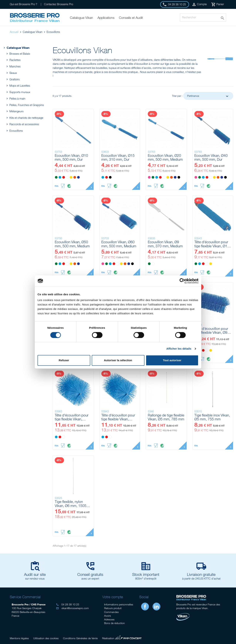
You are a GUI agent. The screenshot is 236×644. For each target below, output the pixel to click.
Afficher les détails (179, 349)
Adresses (109, 619)
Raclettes (15, 60)
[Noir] (110, 177)
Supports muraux (20, 92)
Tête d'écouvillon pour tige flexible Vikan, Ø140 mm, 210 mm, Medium (72, 417)
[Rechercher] (203, 17)
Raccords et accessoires (24, 124)
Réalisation (122, 638)
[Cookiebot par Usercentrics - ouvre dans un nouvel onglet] (182, 281)
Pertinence (208, 96)
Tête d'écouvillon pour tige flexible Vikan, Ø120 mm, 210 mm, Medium (118, 417)
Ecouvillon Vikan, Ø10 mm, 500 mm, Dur (71, 157)
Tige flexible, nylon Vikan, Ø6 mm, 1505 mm (71, 504)
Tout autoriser (172, 360)
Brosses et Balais (20, 54)
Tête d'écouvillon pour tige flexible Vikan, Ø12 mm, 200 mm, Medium (212, 244)
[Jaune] (71, 177)
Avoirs (108, 616)
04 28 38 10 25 (68, 604)
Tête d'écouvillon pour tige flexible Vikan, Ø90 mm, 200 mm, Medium (212, 330)
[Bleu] (60, 177)
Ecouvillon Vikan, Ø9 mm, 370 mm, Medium (165, 244)
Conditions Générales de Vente (80, 638)
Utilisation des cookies (46, 638)
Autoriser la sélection (118, 360)
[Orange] (75, 177)
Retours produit (113, 608)
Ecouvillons (16, 131)
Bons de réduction (114, 623)
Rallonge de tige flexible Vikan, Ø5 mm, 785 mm (166, 417)
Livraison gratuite (201, 574)
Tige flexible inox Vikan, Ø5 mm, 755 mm (212, 417)
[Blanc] (67, 177)
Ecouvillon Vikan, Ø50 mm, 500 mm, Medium (72, 244)
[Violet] (78, 177)
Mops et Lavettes (20, 86)
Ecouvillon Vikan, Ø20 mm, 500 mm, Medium (165, 157)
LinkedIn (156, 607)
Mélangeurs (16, 111)
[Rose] (149, 177)
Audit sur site (35, 574)
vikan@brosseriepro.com (72, 608)
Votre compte (113, 597)
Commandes (111, 612)
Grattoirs (14, 79)
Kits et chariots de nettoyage (26, 118)
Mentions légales (19, 638)
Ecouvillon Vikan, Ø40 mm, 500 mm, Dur (211, 157)
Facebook (145, 607)
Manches (15, 66)
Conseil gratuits (90, 574)
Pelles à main (17, 98)
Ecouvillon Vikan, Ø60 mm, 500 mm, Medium (119, 244)
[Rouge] (64, 177)
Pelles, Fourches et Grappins (27, 105)
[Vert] (56, 177)
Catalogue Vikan (16, 48)
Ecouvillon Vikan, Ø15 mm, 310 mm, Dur (118, 157)
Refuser (64, 360)
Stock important (146, 574)
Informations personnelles (119, 604)
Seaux (13, 73)
